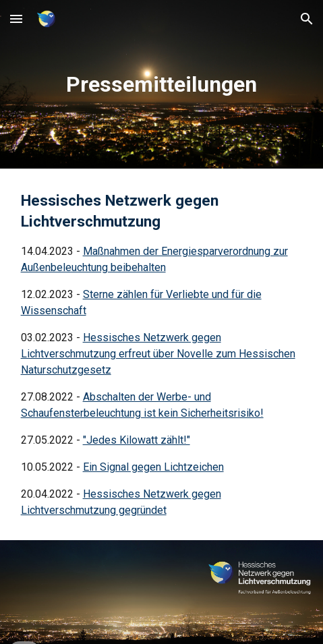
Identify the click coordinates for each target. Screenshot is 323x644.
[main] (162, 84)
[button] (16, 19)
